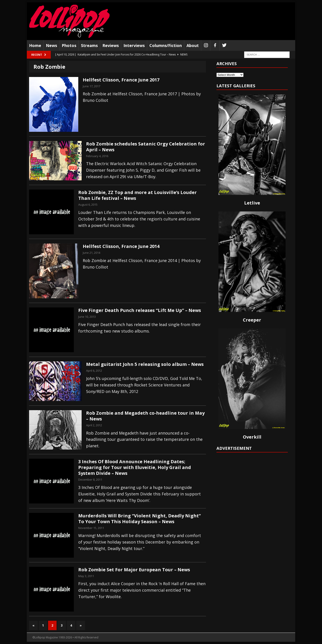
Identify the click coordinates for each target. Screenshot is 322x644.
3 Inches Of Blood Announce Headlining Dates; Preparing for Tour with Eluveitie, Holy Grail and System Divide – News (135, 467)
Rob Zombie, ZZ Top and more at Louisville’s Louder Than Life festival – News (138, 195)
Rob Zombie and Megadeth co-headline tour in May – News (145, 416)
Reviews (111, 45)
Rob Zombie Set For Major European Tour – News (134, 570)
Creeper (252, 320)
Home (35, 45)
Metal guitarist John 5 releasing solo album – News (145, 364)
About (193, 45)
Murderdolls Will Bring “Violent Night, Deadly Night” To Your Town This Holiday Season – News (140, 519)
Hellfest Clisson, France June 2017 (121, 80)
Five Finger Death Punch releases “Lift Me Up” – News (140, 310)
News (51, 45)
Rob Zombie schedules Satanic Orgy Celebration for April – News (146, 147)
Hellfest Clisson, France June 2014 (121, 246)
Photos (69, 45)
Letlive (252, 203)
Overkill (252, 437)
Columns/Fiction (166, 45)
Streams (89, 45)
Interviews (134, 45)
